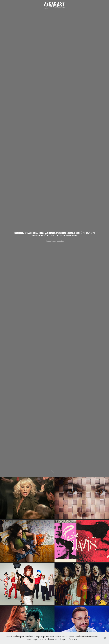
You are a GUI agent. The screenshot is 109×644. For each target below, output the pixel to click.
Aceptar (63, 639)
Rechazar (73, 639)
